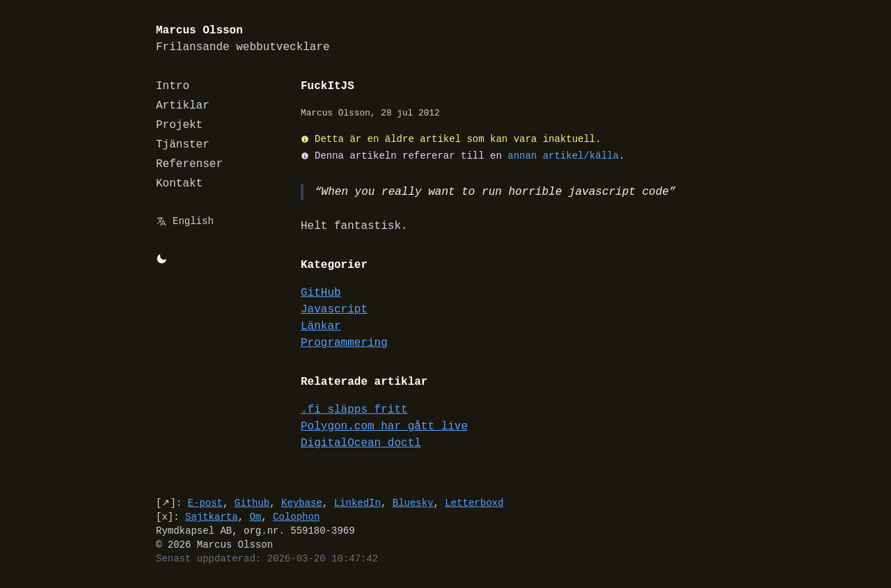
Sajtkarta (212, 517)
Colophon (296, 517)
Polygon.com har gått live (384, 427)
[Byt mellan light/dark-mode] (161, 259)
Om (255, 517)
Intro (173, 86)
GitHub (321, 293)
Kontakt (179, 184)
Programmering (344, 343)
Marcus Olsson (243, 39)
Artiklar (183, 106)
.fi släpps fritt (354, 410)
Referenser (189, 164)
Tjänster (183, 145)
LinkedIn (357, 503)
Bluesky (413, 503)
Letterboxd (474, 503)
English (193, 221)
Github (252, 503)
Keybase (302, 503)
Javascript (334, 310)
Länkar (321, 326)
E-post (205, 503)
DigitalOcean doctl (361, 443)
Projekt (179, 125)
